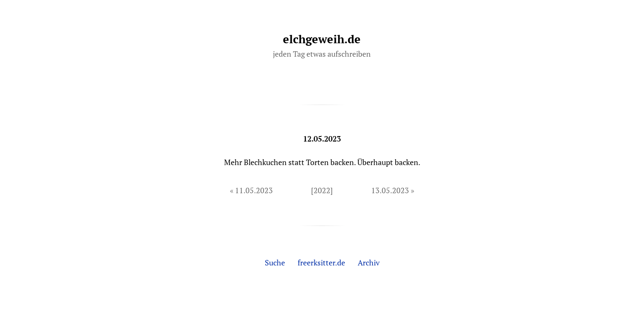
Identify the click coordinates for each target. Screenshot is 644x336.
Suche (275, 262)
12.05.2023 (322, 139)
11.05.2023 (254, 190)
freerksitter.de (321, 262)
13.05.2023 (390, 190)
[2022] (322, 190)
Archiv (369, 262)
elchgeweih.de (322, 39)
